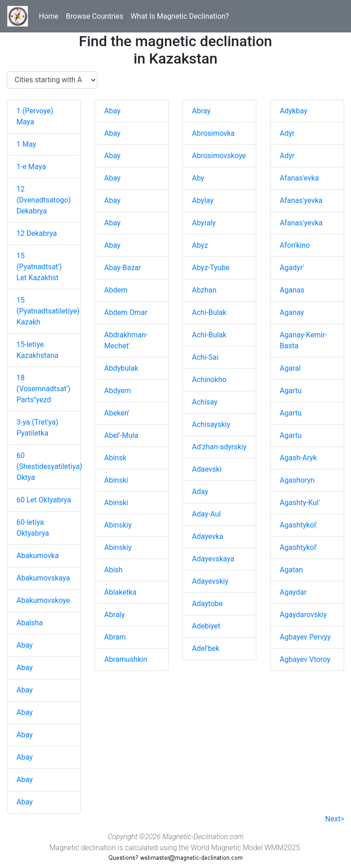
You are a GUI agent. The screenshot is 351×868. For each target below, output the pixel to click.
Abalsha (30, 623)
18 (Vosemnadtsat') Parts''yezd (43, 389)
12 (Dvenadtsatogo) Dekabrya (44, 200)
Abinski (116, 480)
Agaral (290, 368)
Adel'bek (206, 648)
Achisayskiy (211, 424)
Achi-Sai (205, 357)
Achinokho (209, 380)
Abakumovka (38, 556)
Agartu (291, 391)
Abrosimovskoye (219, 156)
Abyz (200, 245)
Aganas (292, 290)
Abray (201, 111)
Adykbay (293, 111)
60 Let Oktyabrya (44, 500)
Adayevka (207, 536)
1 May (26, 144)
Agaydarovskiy (303, 615)
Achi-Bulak (209, 312)
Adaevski (207, 469)
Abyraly (204, 223)
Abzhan (204, 290)
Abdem (116, 290)
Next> (335, 819)
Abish (113, 570)
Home (49, 16)
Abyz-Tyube (211, 268)
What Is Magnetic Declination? (180, 16)
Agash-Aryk (298, 458)
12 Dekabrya (37, 233)
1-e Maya (31, 167)
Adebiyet (206, 626)
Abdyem (117, 391)
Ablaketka (120, 592)
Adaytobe (207, 604)
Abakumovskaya (43, 578)
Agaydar (293, 592)
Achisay (205, 402)
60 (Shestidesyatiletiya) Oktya (49, 466)
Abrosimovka (213, 133)
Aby (198, 178)
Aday (200, 492)
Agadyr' (292, 268)
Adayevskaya (213, 559)
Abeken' (117, 413)
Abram (115, 637)
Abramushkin (126, 659)
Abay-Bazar (123, 268)
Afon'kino (295, 245)
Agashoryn (297, 480)
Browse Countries (95, 16)
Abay (25, 645)
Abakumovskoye (43, 600)
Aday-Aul (206, 514)
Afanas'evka (299, 178)
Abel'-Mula (121, 435)
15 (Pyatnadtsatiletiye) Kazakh (48, 311)
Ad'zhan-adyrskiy (219, 447)
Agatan (291, 570)
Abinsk (115, 458)
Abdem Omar (126, 312)
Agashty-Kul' (300, 503)
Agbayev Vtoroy (305, 659)
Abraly (114, 615)
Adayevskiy (210, 581)
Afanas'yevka (301, 200)
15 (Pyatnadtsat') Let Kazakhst (39, 267)
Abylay (203, 200)
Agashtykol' (298, 525)
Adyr (287, 133)
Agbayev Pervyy (305, 637)
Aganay (292, 312)
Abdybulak (121, 368)
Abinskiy (118, 525)
